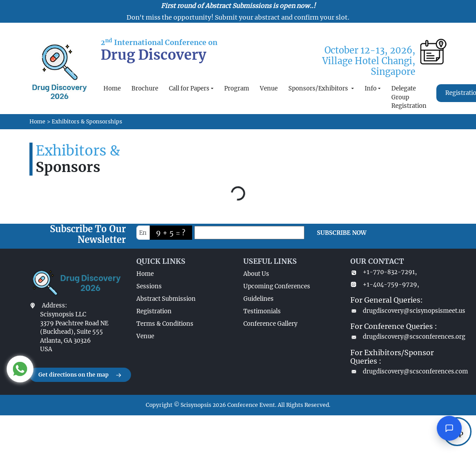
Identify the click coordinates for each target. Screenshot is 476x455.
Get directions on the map (80, 375)
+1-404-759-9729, (385, 285)
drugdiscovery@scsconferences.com (398, 371)
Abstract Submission (166, 299)
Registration (154, 311)
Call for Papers (189, 88)
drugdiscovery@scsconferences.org (398, 337)
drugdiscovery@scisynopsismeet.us (398, 311)
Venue (269, 88)
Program (237, 88)
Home (112, 88)
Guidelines (259, 299)
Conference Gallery (270, 324)
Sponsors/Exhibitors (319, 88)
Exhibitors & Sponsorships (87, 121)
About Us (256, 274)
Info (371, 88)
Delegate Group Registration (409, 97)
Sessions (149, 286)
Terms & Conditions (165, 324)
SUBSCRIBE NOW (342, 233)
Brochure (145, 88)
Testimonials (262, 311)
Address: (54, 305)
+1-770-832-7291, (384, 272)
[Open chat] (449, 428)
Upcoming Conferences (277, 286)
